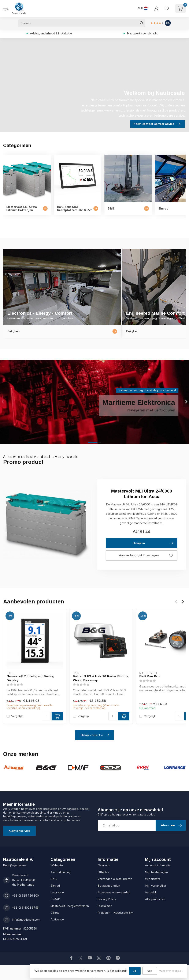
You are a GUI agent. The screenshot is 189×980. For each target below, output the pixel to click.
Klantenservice (19, 831)
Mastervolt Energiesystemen (70, 906)
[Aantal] (46, 716)
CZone (55, 913)
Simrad (55, 886)
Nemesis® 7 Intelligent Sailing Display (30, 678)
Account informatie (158, 865)
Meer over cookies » (171, 971)
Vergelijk (17, 716)
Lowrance (57, 892)
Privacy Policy (107, 899)
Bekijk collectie (95, 735)
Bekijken (153, 543)
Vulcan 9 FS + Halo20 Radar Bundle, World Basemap (101, 678)
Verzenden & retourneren (115, 879)
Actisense (57, 919)
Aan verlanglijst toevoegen (146, 555)
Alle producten (155, 899)
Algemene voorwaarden (114, 892)
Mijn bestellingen (156, 872)
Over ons (104, 865)
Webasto (57, 865)
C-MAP (55, 899)
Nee (150, 971)
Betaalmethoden (109, 886)
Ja (135, 971)
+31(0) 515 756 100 (25, 896)
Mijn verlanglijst (155, 886)
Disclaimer (105, 906)
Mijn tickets (153, 879)
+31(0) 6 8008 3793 (25, 908)
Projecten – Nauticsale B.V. (116, 913)
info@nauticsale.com (26, 920)
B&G (54, 879)
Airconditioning (61, 872)
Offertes (103, 872)
